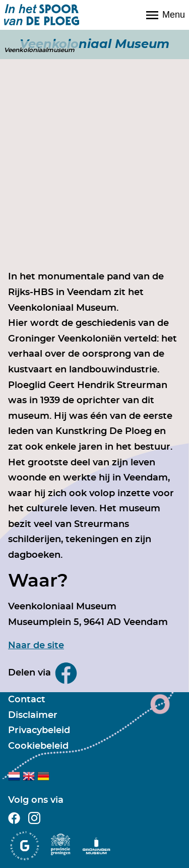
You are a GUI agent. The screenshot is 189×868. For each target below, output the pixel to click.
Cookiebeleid (38, 746)
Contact (27, 700)
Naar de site (36, 646)
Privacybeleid (39, 731)
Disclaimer (33, 715)
